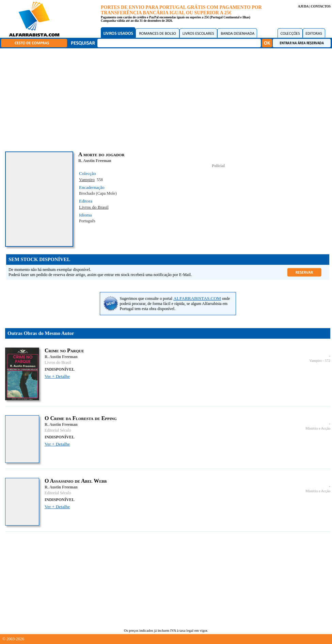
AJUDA (303, 6)
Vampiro (87, 180)
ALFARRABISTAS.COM (197, 298)
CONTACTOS (321, 6)
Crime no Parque (64, 350)
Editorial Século (58, 430)
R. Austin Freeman (95, 161)
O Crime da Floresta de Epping (81, 418)
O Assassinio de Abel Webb (76, 481)
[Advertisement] (168, 99)
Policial (218, 166)
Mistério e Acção (318, 428)
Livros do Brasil (94, 207)
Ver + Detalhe (57, 376)
